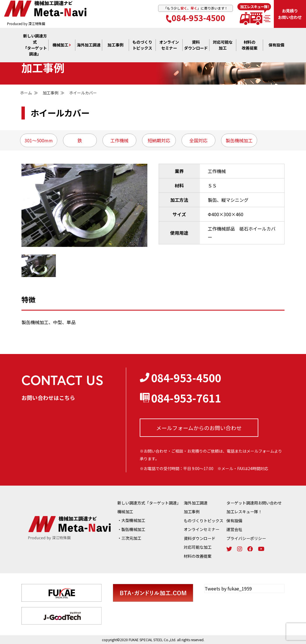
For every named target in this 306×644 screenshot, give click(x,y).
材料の (250, 46)
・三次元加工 (129, 538)
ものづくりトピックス (204, 520)
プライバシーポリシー (246, 538)
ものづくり (142, 46)
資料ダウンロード (200, 538)
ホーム (26, 93)
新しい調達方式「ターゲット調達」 (149, 503)
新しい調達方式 (35, 46)
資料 (196, 46)
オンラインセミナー (202, 529)
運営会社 (234, 529)
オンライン (169, 46)
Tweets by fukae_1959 (228, 588)
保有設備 (276, 46)
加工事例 (115, 46)
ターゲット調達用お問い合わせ (254, 503)
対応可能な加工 (198, 547)
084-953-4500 (196, 18)
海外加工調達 (89, 46)
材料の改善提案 (198, 556)
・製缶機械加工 (131, 529)
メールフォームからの (199, 427)
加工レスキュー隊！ (244, 512)
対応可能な (223, 46)
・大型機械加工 (131, 520)
